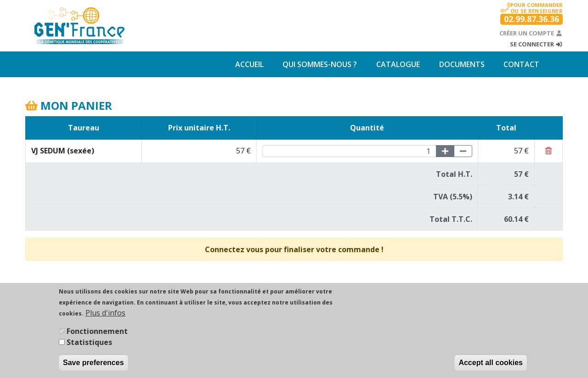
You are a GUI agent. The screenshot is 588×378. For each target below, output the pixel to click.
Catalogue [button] (398, 64)
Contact (521, 64)
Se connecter (536, 44)
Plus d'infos (105, 316)
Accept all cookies (491, 366)
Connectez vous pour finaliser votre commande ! (294, 249)
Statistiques (89, 345)
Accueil (249, 64)
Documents (462, 64)
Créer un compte (531, 33)
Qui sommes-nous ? (320, 64)
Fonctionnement (97, 334)
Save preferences (93, 366)
